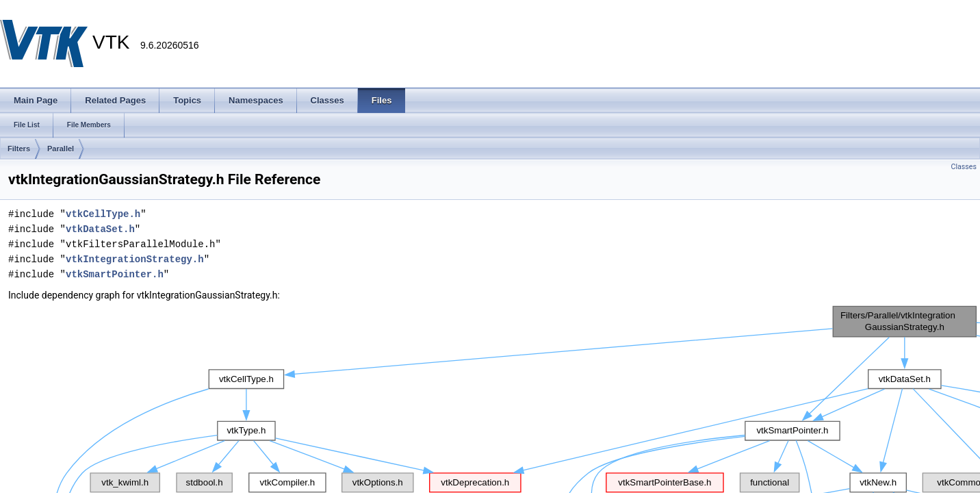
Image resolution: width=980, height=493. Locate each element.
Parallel (61, 149)
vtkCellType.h (103, 214)
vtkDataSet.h (100, 229)
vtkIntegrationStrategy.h (135, 259)
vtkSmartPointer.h (115, 274)
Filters (19, 149)
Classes (964, 167)
